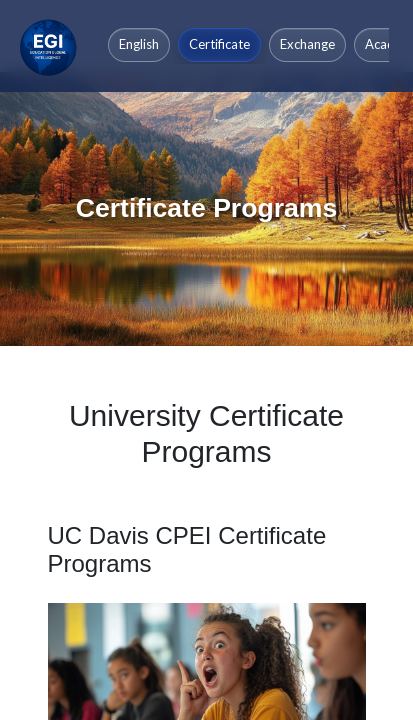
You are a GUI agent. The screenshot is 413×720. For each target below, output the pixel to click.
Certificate (219, 44)
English (139, 44)
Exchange (307, 44)
